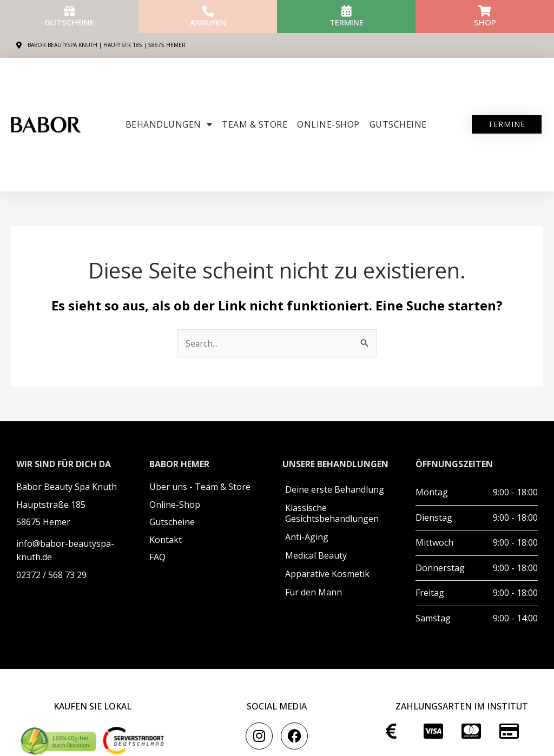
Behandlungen (169, 124)
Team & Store (255, 124)
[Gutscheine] (70, 11)
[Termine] (347, 11)
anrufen (208, 22)
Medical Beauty (316, 555)
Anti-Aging (307, 537)
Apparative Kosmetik (327, 574)
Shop (485, 22)
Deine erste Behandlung (335, 489)
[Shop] (485, 11)
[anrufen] (208, 11)
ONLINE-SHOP (328, 124)
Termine (347, 22)
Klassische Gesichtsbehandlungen (332, 513)
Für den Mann (314, 592)
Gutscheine (69, 22)
